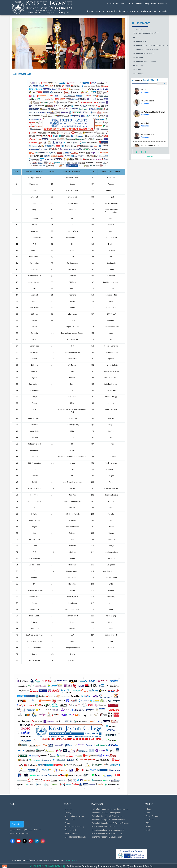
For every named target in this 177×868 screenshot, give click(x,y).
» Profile (67, 823)
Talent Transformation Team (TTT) (146, 33)
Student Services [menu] (148, 11)
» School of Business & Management (106, 813)
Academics (112, 11)
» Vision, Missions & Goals (74, 816)
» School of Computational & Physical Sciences (110, 823)
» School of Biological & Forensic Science (108, 820)
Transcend (137, 70)
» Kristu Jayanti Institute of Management (107, 830)
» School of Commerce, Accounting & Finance (109, 809)
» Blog (147, 830)
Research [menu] (124, 11)
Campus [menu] (134, 11)
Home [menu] (90, 11)
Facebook (141, 153)
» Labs (147, 813)
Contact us (17, 824)
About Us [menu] (100, 11)
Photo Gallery (138, 74)
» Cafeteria (149, 820)
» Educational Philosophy (74, 827)
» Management (70, 830)
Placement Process (140, 41)
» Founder (68, 809)
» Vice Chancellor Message (75, 837)
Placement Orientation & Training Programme (150, 45)
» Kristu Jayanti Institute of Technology (106, 834)
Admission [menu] (163, 11)
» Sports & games (152, 816)
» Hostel (148, 827)
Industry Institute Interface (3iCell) (146, 49)
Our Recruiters (138, 57)
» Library (148, 809)
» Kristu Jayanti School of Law (103, 827)
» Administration (70, 834)
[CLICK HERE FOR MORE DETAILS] (60, 866)
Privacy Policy (71, 860)
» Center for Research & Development (106, 837)
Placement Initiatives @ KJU (143, 53)
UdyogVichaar (138, 66)
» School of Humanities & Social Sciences (108, 816)
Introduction (137, 29)
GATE (134, 37)
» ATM (147, 823)
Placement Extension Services (144, 62)
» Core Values (69, 820)
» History (67, 813)
